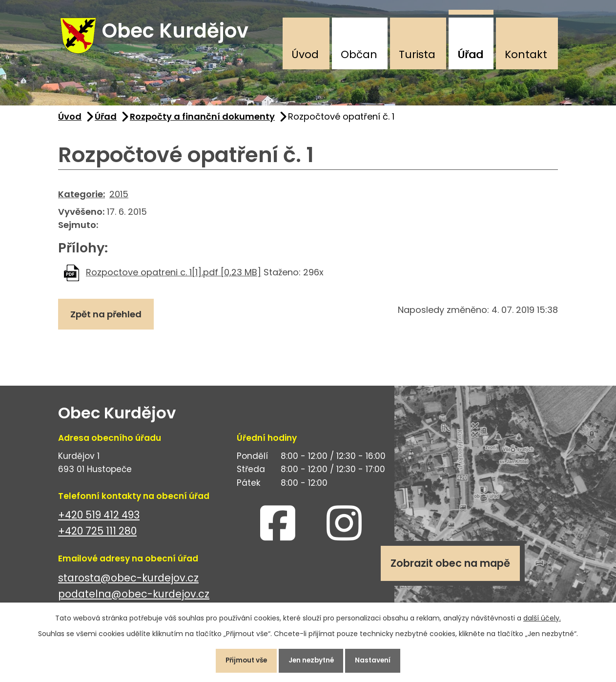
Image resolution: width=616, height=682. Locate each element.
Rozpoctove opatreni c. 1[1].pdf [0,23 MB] (174, 276)
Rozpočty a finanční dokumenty (202, 120)
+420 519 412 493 (99, 519)
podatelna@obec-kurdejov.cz (134, 598)
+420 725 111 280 (97, 535)
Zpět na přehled (108, 319)
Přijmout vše (241, 660)
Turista (417, 54)
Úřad (470, 54)
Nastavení (379, 660)
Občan (359, 54)
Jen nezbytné (312, 660)
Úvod (305, 54)
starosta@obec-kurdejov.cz (128, 582)
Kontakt (526, 54)
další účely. (542, 616)
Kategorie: (82, 198)
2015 (119, 198)
